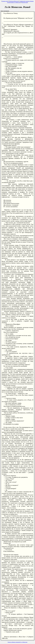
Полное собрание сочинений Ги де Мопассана (18, 642)
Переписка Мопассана (14, 1)
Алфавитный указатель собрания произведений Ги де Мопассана (20, 2)
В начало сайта (5, 1)
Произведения (24, 2)
